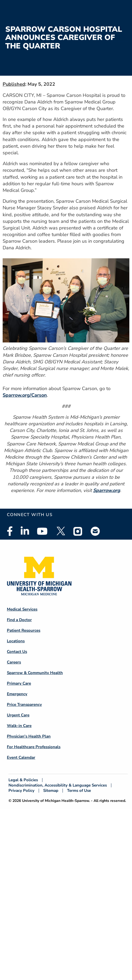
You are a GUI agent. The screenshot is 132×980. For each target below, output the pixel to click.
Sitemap (51, 791)
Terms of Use (79, 791)
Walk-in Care (19, 726)
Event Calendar (21, 757)
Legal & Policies (23, 780)
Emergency (17, 694)
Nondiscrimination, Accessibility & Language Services (58, 785)
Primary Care (19, 683)
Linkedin (25, 531)
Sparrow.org (107, 490)
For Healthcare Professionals (34, 747)
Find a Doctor (19, 620)
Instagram (78, 531)
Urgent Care (18, 715)
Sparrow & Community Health (35, 673)
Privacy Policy (21, 791)
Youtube (42, 531)
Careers (14, 662)
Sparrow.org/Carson (25, 395)
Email (95, 531)
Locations (16, 641)
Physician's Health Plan (29, 736)
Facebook (10, 531)
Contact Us (17, 652)
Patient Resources (24, 630)
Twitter (60, 531)
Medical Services (22, 609)
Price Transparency (24, 704)
